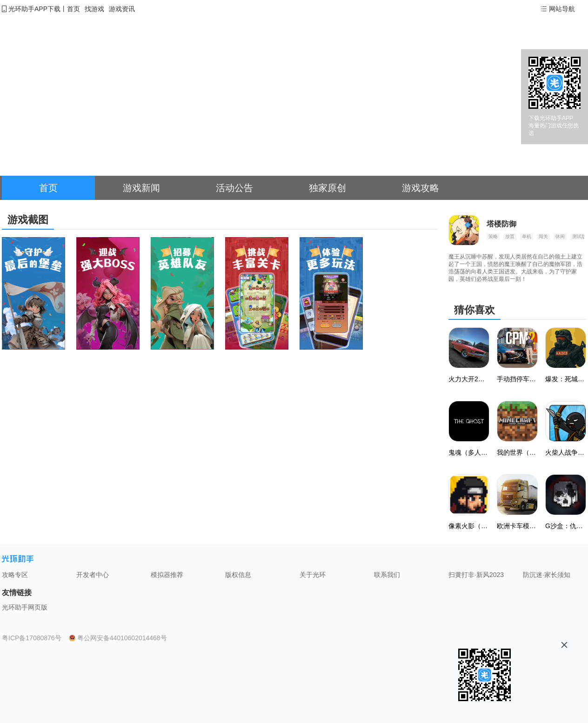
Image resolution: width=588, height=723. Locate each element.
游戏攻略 (421, 188)
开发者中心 (93, 575)
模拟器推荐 (167, 575)
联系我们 (387, 575)
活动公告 (234, 188)
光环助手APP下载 (34, 9)
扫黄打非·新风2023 (476, 575)
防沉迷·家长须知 (547, 575)
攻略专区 (15, 575)
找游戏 (94, 9)
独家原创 (327, 188)
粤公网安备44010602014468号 (122, 638)
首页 (73, 9)
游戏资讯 (122, 9)
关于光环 (313, 575)
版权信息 (238, 575)
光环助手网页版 (25, 607)
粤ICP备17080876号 (32, 638)
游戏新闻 (141, 188)
